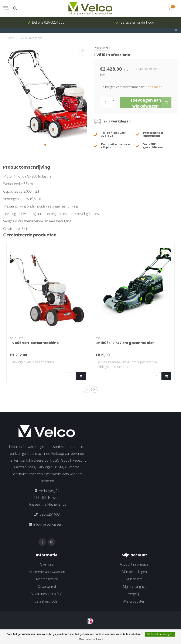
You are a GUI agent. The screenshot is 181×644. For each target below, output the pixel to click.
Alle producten (134, 601)
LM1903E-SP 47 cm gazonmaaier (125, 343)
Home (10, 38)
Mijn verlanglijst (134, 586)
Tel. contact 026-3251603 (114, 134)
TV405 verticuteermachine (34, 343)
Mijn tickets (134, 579)
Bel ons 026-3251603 (48, 22)
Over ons (47, 564)
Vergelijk (134, 594)
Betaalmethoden (47, 601)
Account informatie (134, 564)
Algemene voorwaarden (47, 572)
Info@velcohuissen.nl (49, 524)
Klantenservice (47, 579)
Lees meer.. (154, 87)
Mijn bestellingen (134, 572)
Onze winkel (47, 586)
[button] (45, 145)
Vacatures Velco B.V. (47, 594)
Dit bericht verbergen (160, 634)
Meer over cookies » (91, 639)
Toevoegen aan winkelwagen (151, 102)
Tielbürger (102, 48)
